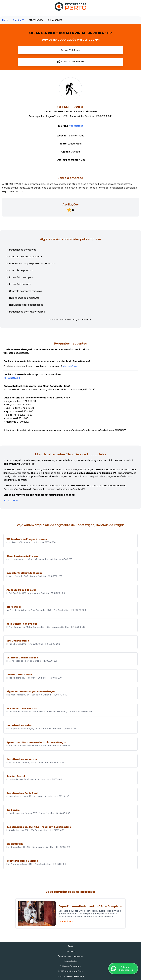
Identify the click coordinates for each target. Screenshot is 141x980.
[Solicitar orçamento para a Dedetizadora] (12, 378)
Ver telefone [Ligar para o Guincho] (76, 126)
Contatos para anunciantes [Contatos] (71, 956)
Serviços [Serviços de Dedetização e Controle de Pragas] (70, 951)
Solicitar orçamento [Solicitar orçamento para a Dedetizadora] (70, 62)
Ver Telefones (70, 50)
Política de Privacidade (71, 966)
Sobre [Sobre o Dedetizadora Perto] (70, 946)
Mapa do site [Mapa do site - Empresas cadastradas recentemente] (71, 961)
